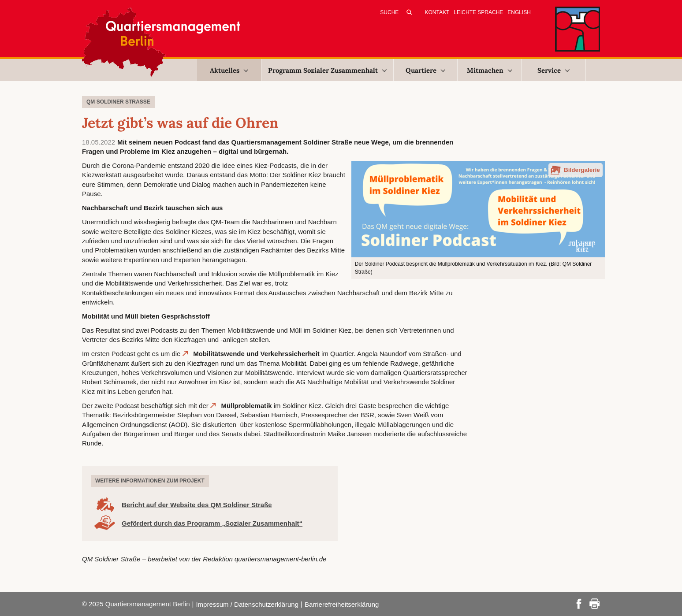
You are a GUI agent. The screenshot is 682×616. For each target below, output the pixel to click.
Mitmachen (490, 70)
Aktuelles (229, 70)
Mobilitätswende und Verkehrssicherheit (256, 354)
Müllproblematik (246, 406)
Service (553, 70)
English (519, 12)
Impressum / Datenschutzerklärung (247, 604)
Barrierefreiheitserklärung (342, 604)
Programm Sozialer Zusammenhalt (327, 70)
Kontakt (437, 12)
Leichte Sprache (478, 12)
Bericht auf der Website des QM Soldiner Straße (197, 505)
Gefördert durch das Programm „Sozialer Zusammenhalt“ (212, 523)
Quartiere (425, 70)
